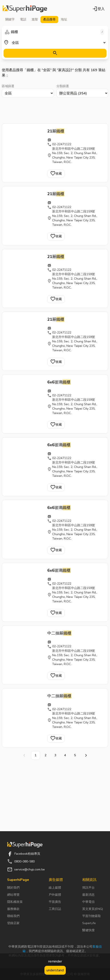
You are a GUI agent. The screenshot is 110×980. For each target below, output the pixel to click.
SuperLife (89, 923)
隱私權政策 (15, 902)
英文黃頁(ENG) (93, 909)
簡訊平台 (88, 888)
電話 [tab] (23, 19)
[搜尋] (55, 53)
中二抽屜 (59, 633)
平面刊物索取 (92, 916)
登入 (98, 9)
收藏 (56, 174)
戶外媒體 (55, 895)
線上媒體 (55, 888)
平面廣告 (55, 902)
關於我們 (13, 888)
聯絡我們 (13, 916)
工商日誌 (55, 909)
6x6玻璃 (59, 382)
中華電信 (88, 902)
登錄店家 (13, 923)
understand (55, 970)
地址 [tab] (64, 19)
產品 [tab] (49, 20)
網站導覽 (13, 895)
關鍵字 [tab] (10, 19)
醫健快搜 (88, 930)
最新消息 (88, 895)
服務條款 (13, 909)
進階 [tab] (35, 19)
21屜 (56, 131)
